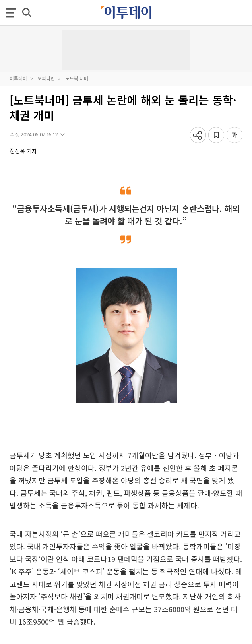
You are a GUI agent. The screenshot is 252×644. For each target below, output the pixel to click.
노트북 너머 (77, 78)
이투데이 (18, 78)
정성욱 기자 (23, 151)
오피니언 (46, 78)
